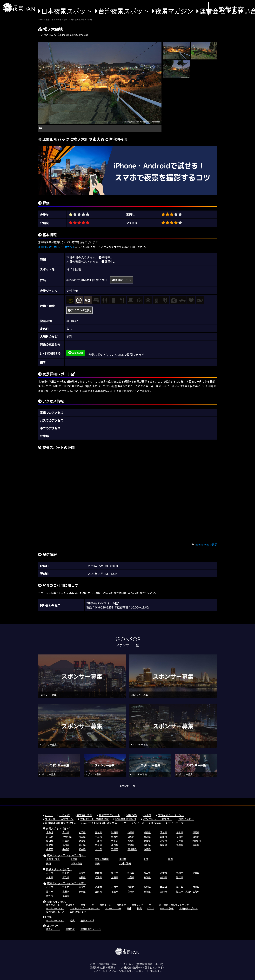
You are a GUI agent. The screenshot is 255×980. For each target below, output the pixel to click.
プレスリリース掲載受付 (94, 819)
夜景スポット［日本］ (59, 829)
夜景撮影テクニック (91, 929)
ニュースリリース (134, 823)
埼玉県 (82, 837)
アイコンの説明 (79, 310)
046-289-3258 (125, 964)
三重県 (98, 841)
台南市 (163, 873)
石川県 (180, 837)
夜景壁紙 (70, 929)
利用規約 (132, 815)
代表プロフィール (109, 815)
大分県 (98, 849)
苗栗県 (98, 877)
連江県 (180, 877)
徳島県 (131, 845)
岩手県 (82, 832)
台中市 (147, 873)
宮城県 (98, 832)
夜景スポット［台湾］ (59, 869)
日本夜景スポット (67, 11)
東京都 (50, 837)
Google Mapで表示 (206, 544)
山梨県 (131, 837)
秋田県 (115, 832)
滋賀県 (163, 841)
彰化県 (66, 877)
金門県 (163, 877)
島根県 (66, 845)
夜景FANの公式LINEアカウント (57, 247)
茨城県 (163, 832)
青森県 (66, 832)
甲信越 (123, 859)
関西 (48, 863)
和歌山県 (197, 841)
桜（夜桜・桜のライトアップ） (175, 905)
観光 (139, 908)
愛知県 (50, 841)
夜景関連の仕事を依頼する (60, 823)
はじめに (65, 815)
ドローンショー (113, 908)
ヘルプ (147, 815)
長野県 (147, 837)
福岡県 (196, 845)
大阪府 (115, 841)
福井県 (196, 837)
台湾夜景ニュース (55, 912)
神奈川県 (67, 837)
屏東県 (196, 873)
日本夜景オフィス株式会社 (119, 968)
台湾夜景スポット (124, 11)
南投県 (82, 877)
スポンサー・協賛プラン (59, 819)
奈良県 (180, 841)
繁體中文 (231, 9)
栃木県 (180, 832)
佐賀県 (50, 849)
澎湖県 (147, 877)
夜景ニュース (87, 905)
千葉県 (98, 837)
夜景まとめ (105, 905)
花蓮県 (131, 877)
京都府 (131, 841)
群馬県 (196, 832)
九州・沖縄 (125, 863)
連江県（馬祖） (184, 892)
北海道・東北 (53, 859)
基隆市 (98, 873)
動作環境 (156, 823)
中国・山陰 (76, 863)
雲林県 (50, 892)
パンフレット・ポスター (157, 819)
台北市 (50, 873)
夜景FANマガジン (57, 902)
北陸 (146, 859)
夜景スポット (53, 905)
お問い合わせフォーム (102, 603)
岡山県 (82, 845)
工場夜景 (70, 905)
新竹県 (131, 873)
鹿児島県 (132, 849)
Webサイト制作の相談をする (100, 823)
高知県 (180, 845)
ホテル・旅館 (167, 908)
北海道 (50, 832)
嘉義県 (66, 892)
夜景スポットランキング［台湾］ (67, 883)
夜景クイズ (137, 905)
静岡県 (82, 841)
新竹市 (115, 873)
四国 (97, 863)
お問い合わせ (186, 819)
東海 (170, 859)
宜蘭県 (115, 877)
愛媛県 (163, 845)
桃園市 (82, 873)
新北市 (66, 873)
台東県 (50, 877)
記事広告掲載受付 (126, 819)
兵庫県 (147, 841)
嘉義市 (66, 896)
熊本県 (82, 849)
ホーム (49, 815)
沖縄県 (147, 849)
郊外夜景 (72, 291)
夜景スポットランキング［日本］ (67, 855)
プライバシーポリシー (171, 815)
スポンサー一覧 (127, 786)
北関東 (74, 859)
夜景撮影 (121, 905)
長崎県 (66, 849)
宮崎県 (115, 849)
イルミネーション (55, 908)
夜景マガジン (174, 11)
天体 (129, 908)
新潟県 (115, 837)
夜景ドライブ (87, 920)
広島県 (98, 845)
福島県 (147, 832)
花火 (151, 905)
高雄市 (180, 873)
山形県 (131, 832)
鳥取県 (50, 845)
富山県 (163, 837)
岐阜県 (66, 841)
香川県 (147, 845)
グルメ (151, 908)
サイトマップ (176, 823)
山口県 (115, 845)
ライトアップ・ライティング (85, 908)
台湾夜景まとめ (78, 912)
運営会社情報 (84, 815)
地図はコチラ (122, 280)
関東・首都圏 (102, 859)
